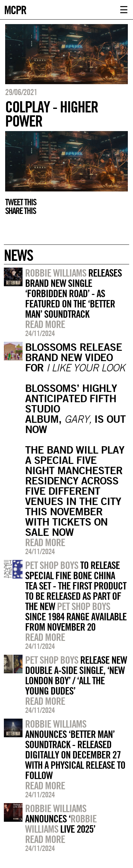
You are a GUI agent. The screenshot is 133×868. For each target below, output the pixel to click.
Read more (45, 324)
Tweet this (21, 202)
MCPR (15, 9)
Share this (20, 211)
